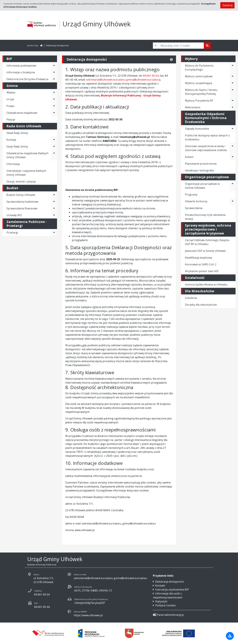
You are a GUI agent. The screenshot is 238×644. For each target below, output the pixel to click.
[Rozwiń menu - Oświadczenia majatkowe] (54, 113)
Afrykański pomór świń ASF (202, 271)
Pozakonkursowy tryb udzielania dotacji (205, 217)
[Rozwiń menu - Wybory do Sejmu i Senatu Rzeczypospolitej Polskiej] (233, 92)
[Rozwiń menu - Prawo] (54, 106)
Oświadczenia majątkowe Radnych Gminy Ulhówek (27, 155)
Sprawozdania (194, 208)
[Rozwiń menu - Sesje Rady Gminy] (54, 146)
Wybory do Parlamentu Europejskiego (199, 68)
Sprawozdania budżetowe (22, 202)
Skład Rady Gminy (17, 133)
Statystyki (161, 601)
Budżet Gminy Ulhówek (21, 195)
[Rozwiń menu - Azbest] (233, 157)
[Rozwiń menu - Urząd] (54, 99)
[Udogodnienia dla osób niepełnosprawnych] (230, 636)
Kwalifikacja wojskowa (198, 258)
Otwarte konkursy (196, 201)
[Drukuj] (171, 59)
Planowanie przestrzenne (201, 164)
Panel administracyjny (168, 615)
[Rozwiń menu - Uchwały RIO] (54, 215)
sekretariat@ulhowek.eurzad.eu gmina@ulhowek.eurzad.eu (123, 80)
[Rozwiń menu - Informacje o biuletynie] (54, 72)
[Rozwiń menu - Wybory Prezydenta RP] (233, 101)
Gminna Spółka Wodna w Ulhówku (206, 285)
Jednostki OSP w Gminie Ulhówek (205, 251)
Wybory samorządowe (199, 76)
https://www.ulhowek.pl (88, 615)
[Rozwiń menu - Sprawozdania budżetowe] (54, 202)
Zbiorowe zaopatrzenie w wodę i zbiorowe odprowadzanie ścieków (206, 148)
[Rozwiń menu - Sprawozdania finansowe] (54, 208)
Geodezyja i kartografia (199, 170)
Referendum (193, 107)
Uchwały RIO (14, 215)
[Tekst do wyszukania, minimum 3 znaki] (181, 46)
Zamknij (227, 5)
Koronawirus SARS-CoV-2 (201, 264)
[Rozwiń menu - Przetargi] (54, 233)
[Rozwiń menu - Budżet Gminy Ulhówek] (54, 195)
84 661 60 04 (151, 76)
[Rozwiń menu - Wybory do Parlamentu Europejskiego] (233, 68)
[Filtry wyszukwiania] (156, 46)
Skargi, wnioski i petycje (21, 181)
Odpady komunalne (197, 129)
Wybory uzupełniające (199, 83)
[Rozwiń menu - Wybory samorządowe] (233, 76)
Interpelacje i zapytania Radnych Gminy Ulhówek (26, 173)
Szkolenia (191, 298)
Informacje (13, 164)
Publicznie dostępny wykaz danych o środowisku (207, 137)
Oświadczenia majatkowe (22, 113)
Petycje (11, 120)
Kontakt (160, 586)
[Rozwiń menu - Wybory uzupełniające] (233, 83)
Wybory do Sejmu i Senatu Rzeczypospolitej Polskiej (201, 92)
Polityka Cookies (165, 605)
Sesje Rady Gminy (17, 146)
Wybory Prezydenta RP (199, 101)
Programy (191, 195)
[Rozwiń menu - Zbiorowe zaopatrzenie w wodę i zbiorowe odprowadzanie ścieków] (233, 148)
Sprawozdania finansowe (22, 208)
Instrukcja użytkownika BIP (172, 590)
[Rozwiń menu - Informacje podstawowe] (54, 66)
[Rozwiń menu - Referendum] (233, 107)
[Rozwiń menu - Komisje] (54, 140)
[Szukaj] (207, 46)
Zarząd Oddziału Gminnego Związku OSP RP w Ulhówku (207, 242)
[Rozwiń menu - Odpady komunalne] (233, 129)
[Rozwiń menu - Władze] (54, 92)
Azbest (189, 157)
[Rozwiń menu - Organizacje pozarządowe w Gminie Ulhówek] (233, 186)
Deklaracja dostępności (57, 45)
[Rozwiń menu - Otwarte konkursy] (233, 201)
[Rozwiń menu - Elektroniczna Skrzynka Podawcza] (54, 79)
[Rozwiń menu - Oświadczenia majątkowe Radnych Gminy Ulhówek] (54, 155)
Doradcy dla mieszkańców (201, 305)
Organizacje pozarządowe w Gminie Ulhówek (202, 186)
